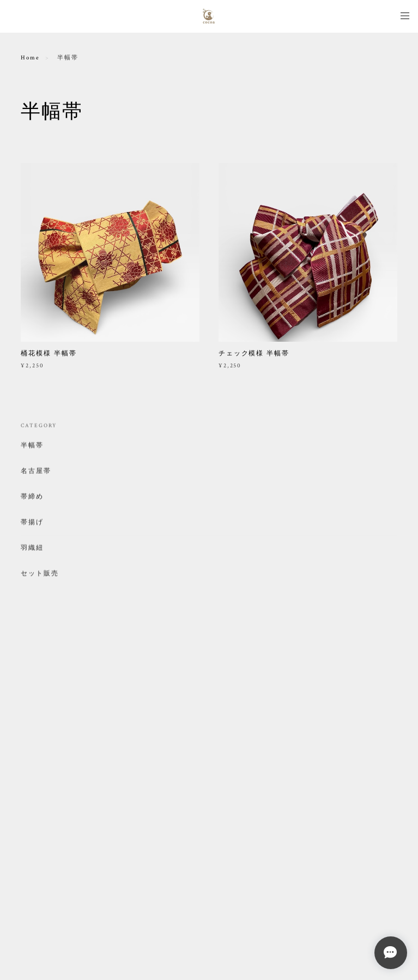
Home (30, 58)
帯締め (32, 498)
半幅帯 (32, 447)
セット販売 (40, 575)
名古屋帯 (36, 473)
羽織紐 (32, 550)
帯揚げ (32, 524)
